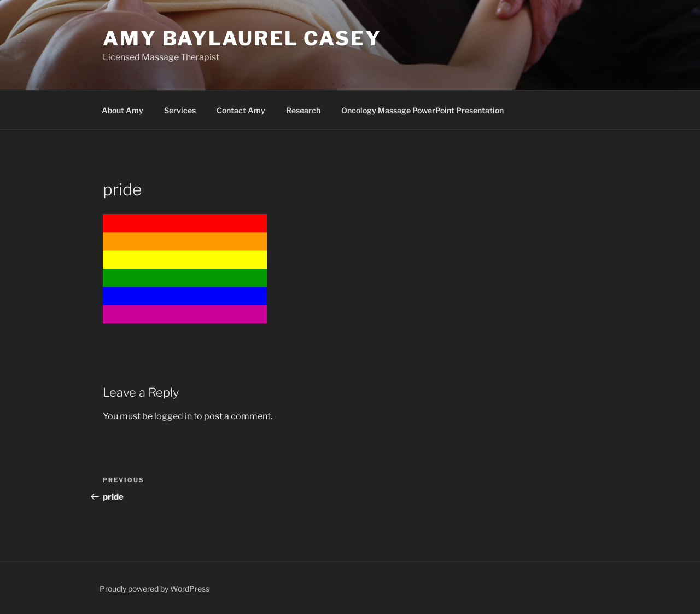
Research (303, 110)
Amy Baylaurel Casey (242, 38)
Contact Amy (241, 110)
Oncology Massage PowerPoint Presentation (422, 110)
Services (180, 110)
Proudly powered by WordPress (154, 589)
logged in (173, 416)
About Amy (122, 110)
